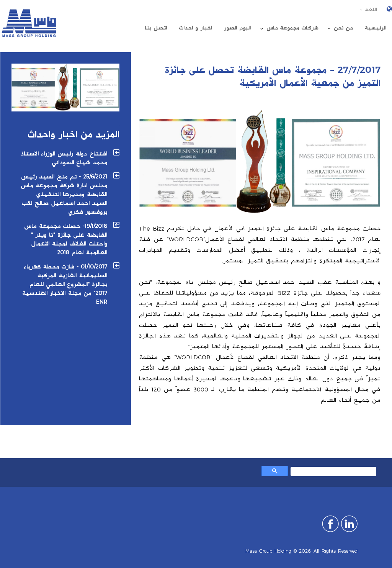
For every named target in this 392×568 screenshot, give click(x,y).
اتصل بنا (156, 28)
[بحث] (334, 473)
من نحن (343, 28)
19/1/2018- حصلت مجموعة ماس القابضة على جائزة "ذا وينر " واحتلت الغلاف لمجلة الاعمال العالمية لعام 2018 (66, 239)
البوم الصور (237, 28)
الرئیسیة (375, 28)
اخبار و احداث (195, 28)
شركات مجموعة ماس (292, 28)
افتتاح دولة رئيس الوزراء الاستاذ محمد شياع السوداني (64, 158)
